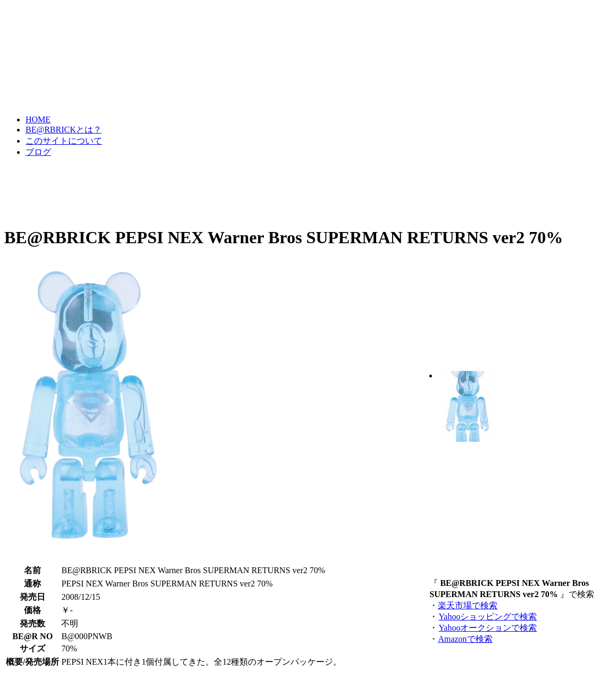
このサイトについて (64, 141)
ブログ (38, 152)
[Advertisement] (198, 191)
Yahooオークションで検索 (487, 628)
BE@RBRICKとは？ (64, 130)
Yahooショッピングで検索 (487, 617)
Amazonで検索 (465, 639)
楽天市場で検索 (468, 605)
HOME (38, 119)
